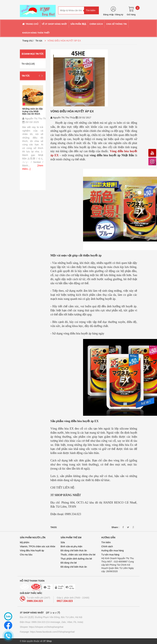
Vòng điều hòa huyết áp (32, 551)
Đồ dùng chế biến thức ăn (74, 551)
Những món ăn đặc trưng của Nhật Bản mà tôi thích (33, 111)
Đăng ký (119, 15)
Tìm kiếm (106, 542)
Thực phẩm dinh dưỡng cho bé (76, 559)
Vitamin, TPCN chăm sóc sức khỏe (38, 546)
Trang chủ (28, 41)
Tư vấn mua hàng (110, 555)
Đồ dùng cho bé (69, 563)
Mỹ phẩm (25, 542)
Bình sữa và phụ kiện (71, 546)
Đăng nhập (108, 15)
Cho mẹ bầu (26, 555)
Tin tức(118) (28, 64)
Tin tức (39, 41)
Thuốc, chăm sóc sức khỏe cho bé (78, 555)
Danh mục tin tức (33, 54)
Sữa (63, 542)
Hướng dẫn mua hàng (112, 551)
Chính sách (107, 546)
